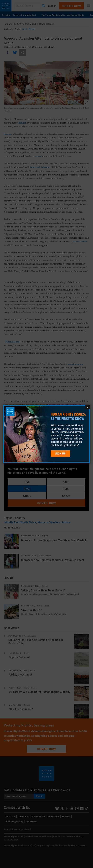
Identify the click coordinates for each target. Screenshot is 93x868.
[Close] (88, 407)
